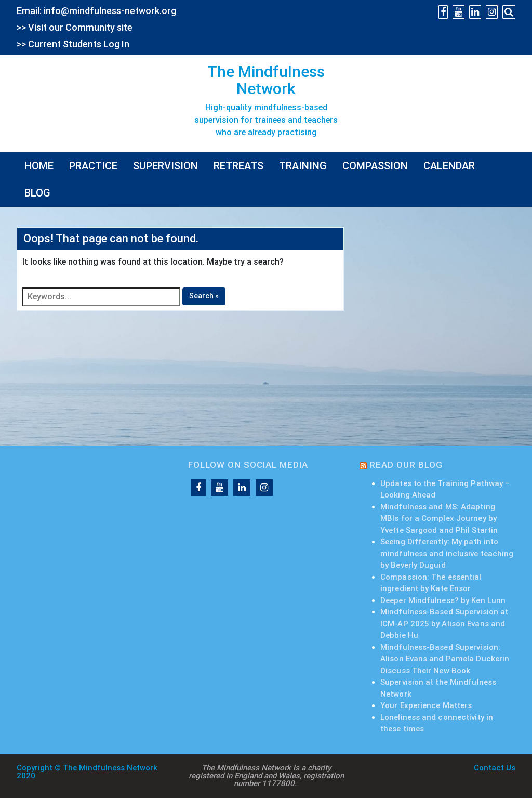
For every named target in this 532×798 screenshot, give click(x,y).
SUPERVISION (165, 166)
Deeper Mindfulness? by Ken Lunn (443, 600)
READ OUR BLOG (406, 465)
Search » (204, 296)
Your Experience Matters (426, 705)
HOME (39, 166)
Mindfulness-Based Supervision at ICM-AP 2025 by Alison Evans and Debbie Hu (444, 624)
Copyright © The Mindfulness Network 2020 (87, 772)
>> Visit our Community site (75, 27)
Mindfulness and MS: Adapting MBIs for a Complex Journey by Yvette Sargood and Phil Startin (439, 519)
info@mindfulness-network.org (110, 11)
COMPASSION (375, 166)
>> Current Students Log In (73, 44)
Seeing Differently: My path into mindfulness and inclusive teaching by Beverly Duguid (447, 553)
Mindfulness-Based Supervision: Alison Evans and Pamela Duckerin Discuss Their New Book (445, 659)
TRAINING (303, 166)
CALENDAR (449, 166)
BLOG (37, 193)
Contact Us (495, 768)
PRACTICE (93, 166)
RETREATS (238, 166)
